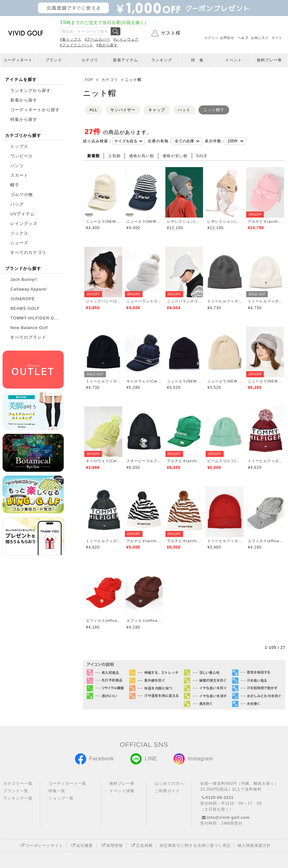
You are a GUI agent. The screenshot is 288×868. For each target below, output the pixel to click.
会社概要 (81, 846)
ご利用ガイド (167, 791)
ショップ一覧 (61, 798)
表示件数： (215, 141)
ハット (184, 110)
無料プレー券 (269, 60)
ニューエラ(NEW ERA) (103, 221)
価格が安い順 (175, 156)
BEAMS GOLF (25, 309)
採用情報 (111, 846)
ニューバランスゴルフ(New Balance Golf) (144, 301)
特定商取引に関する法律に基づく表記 (195, 846)
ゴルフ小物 (22, 195)
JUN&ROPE (23, 299)
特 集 (197, 60)
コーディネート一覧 (67, 783)
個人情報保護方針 (254, 846)
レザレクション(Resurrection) (184, 221)
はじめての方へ (169, 783)
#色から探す (107, 45)
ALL (93, 110)
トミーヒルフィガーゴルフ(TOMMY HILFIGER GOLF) (225, 301)
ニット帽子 (214, 110)
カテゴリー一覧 (18, 783)
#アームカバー (97, 39)
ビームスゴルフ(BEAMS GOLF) (225, 461)
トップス (19, 147)
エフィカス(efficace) (265, 541)
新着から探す (24, 100)
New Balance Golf (29, 328)
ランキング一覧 (18, 798)
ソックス (19, 233)
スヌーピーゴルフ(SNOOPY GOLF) (144, 461)
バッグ (17, 204)
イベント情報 (122, 791)
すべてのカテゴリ (28, 253)
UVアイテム (22, 214)
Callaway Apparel (28, 289)
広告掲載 (141, 846)
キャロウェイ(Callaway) (144, 381)
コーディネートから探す (35, 110)
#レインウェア (126, 39)
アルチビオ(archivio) (265, 221)
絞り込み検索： (98, 141)
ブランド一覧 (16, 791)
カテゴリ (90, 60)
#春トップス (71, 39)
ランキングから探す (31, 91)
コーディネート (18, 60)
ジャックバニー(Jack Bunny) (103, 301)
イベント (234, 60)
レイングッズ (24, 224)
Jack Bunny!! (24, 280)
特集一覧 (57, 791)
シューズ (19, 243)
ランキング (162, 60)
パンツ (17, 166)
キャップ (157, 110)
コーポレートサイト (41, 846)
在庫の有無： (160, 141)
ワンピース (22, 156)
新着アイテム (125, 60)
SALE (202, 156)
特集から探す (24, 120)
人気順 (114, 156)
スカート (19, 175)
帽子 (15, 185)
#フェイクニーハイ (76, 45)
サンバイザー (123, 110)
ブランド (54, 60)
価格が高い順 (142, 156)
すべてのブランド (28, 337)
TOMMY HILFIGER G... (34, 318)
